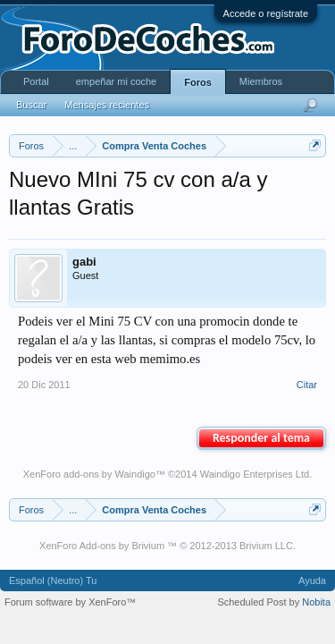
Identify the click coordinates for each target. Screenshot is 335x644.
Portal (36, 81)
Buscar (31, 105)
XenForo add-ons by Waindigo (89, 474)
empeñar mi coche (117, 81)
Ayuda (312, 580)
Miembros (261, 81)
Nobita (316, 602)
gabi (84, 262)
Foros (198, 82)
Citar (307, 385)
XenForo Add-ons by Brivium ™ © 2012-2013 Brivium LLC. (167, 546)
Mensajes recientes (107, 105)
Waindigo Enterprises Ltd (255, 474)
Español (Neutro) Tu (53, 580)
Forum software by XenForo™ (70, 602)
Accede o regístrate (266, 13)
